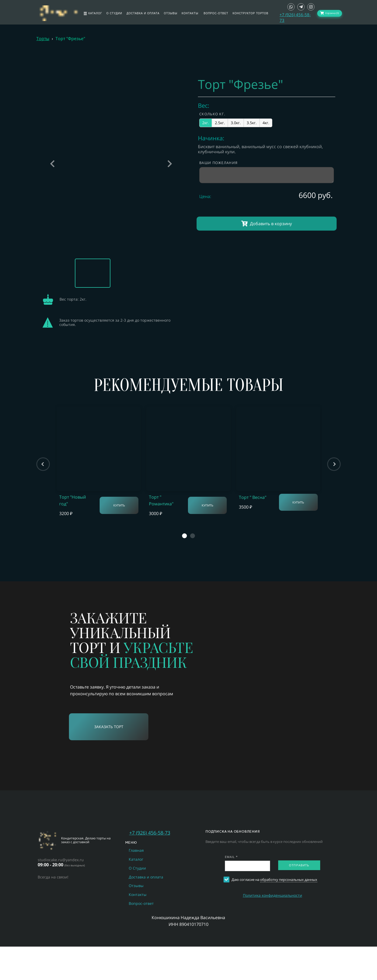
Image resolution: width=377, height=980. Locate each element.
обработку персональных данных (289, 880)
